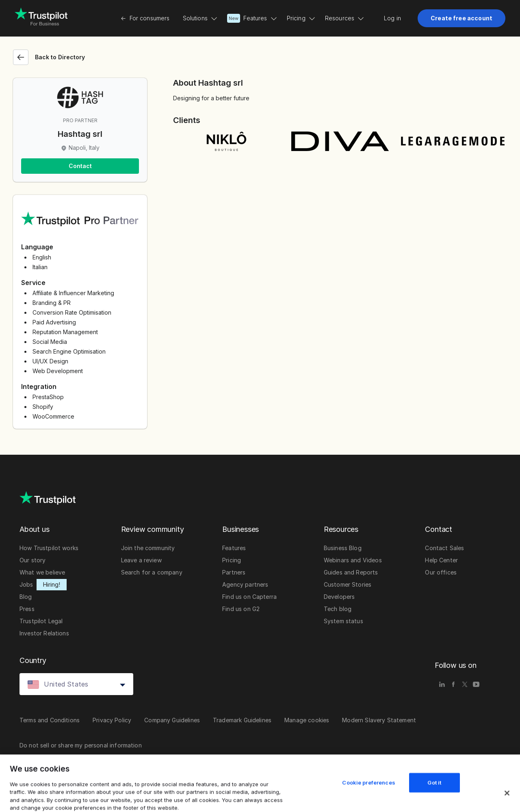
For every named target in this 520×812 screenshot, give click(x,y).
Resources (344, 18)
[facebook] (453, 684)
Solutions (200, 18)
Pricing (301, 18)
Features (252, 18)
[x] (465, 684)
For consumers (145, 18)
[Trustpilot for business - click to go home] (41, 18)
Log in (392, 18)
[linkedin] (442, 684)
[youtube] (476, 684)
